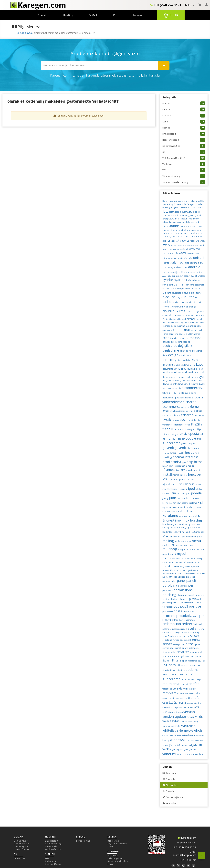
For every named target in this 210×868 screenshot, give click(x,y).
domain (178, 369)
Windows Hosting (184, 176)
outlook (166, 574)
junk (172, 498)
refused (198, 624)
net (183, 559)
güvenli (168, 448)
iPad (179, 484)
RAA (181, 620)
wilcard (166, 736)
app (172, 272)
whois (198, 730)
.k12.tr (165, 222)
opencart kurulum (171, 570)
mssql (192, 545)
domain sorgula (170, 377)
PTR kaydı (167, 620)
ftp (199, 429)
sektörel (195, 636)
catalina (175, 302)
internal (176, 475)
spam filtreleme (190, 661)
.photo (187, 230)
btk (182, 297)
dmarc (165, 365)
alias (187, 263)
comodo (167, 315)
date (185, 342)
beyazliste (176, 293)
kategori (172, 503)
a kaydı (181, 253)
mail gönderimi (185, 537)
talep (198, 679)
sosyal (181, 656)
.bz (181, 212)
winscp (191, 740)
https (198, 462)
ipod (191, 488)
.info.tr (196, 219)
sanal (165, 636)
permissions (183, 590)
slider (173, 652)
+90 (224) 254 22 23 (166, 5)
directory (169, 360)
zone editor (198, 754)
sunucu (168, 674)
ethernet (176, 415)
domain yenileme (186, 377)
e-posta (184, 393)
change (192, 307)
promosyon (188, 612)
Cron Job (174, 338)
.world (165, 249)
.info (190, 219)
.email (184, 215)
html (166, 462)
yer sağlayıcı (178, 750)
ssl (204, 661)
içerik (172, 466)
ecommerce (171, 407)
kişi (200, 502)
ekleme (193, 407)
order (182, 570)
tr (186, 698)
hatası (173, 453)
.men (192, 222)
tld (196, 693)
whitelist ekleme (175, 730)
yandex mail (186, 745)
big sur (185, 293)
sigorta (197, 644)
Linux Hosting (184, 134)
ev (197, 415)
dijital (189, 355)
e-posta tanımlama (182, 398)
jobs (188, 494)
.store (165, 237)
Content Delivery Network (174, 319)
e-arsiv (178, 388)
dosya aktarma (183, 381)
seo (182, 640)
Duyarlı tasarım (191, 384)
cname (189, 311)
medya (188, 541)
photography (189, 595)
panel (181, 581)
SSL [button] (115, 15)
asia (170, 276)
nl (194, 559)
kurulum (187, 511)
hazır (180, 452)
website (176, 726)
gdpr (165, 434)
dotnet (194, 381)
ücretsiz (180, 702)
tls (200, 694)
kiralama (193, 503)
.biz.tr (171, 212)
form (179, 429)
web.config (193, 722)
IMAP (183, 470)
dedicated (170, 346)
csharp (182, 338)
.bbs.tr (200, 208)
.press (193, 230)
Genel (184, 122)
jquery (165, 498)
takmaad (191, 679)
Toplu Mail (184, 164)
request (173, 629)
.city (190, 212)
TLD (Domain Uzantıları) (184, 158)
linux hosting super (183, 528)
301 (169, 253)
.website (190, 245)
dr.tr (175, 384)
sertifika (195, 640)
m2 (187, 532)
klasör (176, 508)
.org (164, 230)
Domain (184, 103)
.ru (181, 233)
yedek (167, 749)
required (181, 629)
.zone (179, 249)
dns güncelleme (182, 365)
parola (167, 585)
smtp (165, 656)
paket (174, 581)
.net (190, 226)
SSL (184, 152)
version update (174, 716)
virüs (199, 716)
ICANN (165, 466)
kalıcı (189, 498)
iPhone (187, 484)
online (188, 567)
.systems (173, 237)
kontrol (190, 507)
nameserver (172, 558)
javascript (181, 494)
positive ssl (168, 612)
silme (172, 648)
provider (194, 616)
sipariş (185, 648)
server (167, 644)
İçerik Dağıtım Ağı (183, 466)
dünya (180, 384)
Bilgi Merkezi (170, 785)
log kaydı (177, 532)
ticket (192, 694)
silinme (166, 648)
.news (201, 226)
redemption (172, 624)
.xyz (174, 249)
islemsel (166, 494)
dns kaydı (197, 364)
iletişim (177, 470)
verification (168, 712)
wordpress (199, 740)
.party (176, 230)
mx (190, 549)
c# (196, 297)
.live (183, 222)
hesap (190, 452)
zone (189, 754)
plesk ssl (175, 603)
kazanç (185, 503)
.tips (193, 237)
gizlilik (165, 439)
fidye (195, 420)
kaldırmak (181, 498)
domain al (189, 369)
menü (196, 541)
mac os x (200, 532)
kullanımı (171, 512)
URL (184, 707)
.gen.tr (191, 215)
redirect (188, 624)
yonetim (193, 750)
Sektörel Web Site (184, 146)
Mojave (175, 545)
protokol (183, 616)
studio (180, 670)
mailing (168, 541)
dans (180, 342)
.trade (174, 241)
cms (182, 311)
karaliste (196, 498)
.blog (177, 212)
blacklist (169, 297)
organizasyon (192, 570)
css (192, 338)
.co (199, 212)
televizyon (180, 688)
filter (166, 429)
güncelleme (171, 443)
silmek (178, 648)
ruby (192, 633)
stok (175, 670)
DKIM (195, 360)
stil (171, 670)
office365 (187, 562)
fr (196, 429)
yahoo (165, 745)
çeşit (199, 302)
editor (184, 407)
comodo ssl (178, 316)
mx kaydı (196, 549)
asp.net (180, 276)
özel (185, 574)
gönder (181, 439)
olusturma (171, 566)
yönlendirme (182, 754)
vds (196, 707)
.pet (181, 230)
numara (179, 562)
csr (187, 338)
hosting (167, 457)
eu (195, 415)
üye (191, 707)
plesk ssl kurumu (188, 603)
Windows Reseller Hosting (184, 182)
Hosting (184, 128)
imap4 (189, 470)
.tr (169, 240)
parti (175, 586)
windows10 (179, 740)
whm (191, 731)
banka (197, 280)
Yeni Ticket (169, 803)
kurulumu (170, 516)
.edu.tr (178, 215)
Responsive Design (171, 633)
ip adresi (174, 479)
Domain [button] (43, 15)
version (189, 712)
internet (184, 475)
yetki (186, 750)
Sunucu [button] (138, 15)
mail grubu (197, 537)
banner (179, 284)
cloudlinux (170, 311)
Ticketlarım (169, 773)
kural (178, 512)
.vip (198, 241)
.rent (177, 233)
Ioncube (194, 474)
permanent (168, 590)
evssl (184, 420)
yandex (174, 745)
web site (184, 722)
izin (173, 493)
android (194, 267)
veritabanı (178, 712)
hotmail (179, 457)
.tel (184, 237)
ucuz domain (192, 703)
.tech (179, 237)
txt (171, 702)
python (175, 620)
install (167, 474)
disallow (181, 360)
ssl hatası (181, 665)
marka (178, 541)
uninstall (166, 707)
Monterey (184, 545)
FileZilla (197, 424)
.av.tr (194, 208)
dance (174, 342)
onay (182, 567)
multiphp (170, 549)
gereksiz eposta (187, 434)
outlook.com (176, 574)
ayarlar (168, 280)
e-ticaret (189, 402)
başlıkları (183, 289)
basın (175, 289)
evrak (167, 420)
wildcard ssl (175, 736)
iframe (168, 470)
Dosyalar (168, 791)
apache (166, 272)
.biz (165, 211)
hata (166, 452)
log (171, 532)
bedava (191, 289)
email (166, 411)
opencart (195, 567)
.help (177, 219)
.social (192, 233)
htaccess (192, 457)
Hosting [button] (68, 15)
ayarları (180, 280)
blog (178, 297)
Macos (167, 536)
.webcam (182, 245)
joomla (196, 493)
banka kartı (168, 285)
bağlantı (190, 280)
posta (178, 611)
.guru (172, 219)
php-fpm (174, 599)
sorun (175, 656)
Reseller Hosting (184, 140)
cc (181, 302)
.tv (179, 240)
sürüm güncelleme (179, 677)
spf (200, 660)
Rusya (198, 633)
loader (166, 532)
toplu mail (180, 698)
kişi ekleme (168, 508)
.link (179, 222)
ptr (202, 616)
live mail (196, 528)
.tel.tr (188, 237)
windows (188, 735)
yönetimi (169, 754)
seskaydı (177, 644)
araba (187, 272)
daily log (166, 342)
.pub (172, 233)
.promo (166, 233)
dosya (199, 377)
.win (197, 245)
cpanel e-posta (173, 323)
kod (181, 508)
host (197, 453)
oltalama (196, 562)
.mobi (197, 222)
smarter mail (196, 652)
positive (195, 606)
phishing (169, 595)
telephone (167, 689)
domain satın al (195, 372)
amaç (171, 267)
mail (175, 537)
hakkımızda (193, 448)
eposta (198, 411)
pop (176, 606)
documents (168, 369)
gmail (173, 438)
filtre (173, 429)
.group (166, 219)
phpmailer (184, 599)
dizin (188, 360)
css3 (198, 338)
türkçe (165, 703)
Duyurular (169, 779)
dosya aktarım (169, 381)
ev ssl (202, 415)
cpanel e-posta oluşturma (193, 323)
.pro (199, 230)
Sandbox (172, 636)
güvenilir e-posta (189, 443)
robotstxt (185, 633)
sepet (187, 640)
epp (164, 415)
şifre (189, 644)
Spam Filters (172, 660)
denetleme (197, 351)
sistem (192, 648)
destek (182, 355)
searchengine (183, 636)
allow (200, 263)
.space (199, 233)
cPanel (191, 319)
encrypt (190, 411)
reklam (166, 629)
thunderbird (183, 694)
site (197, 648)
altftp (165, 267)
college (196, 311)
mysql (181, 554)
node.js (199, 559)
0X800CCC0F (194, 249)
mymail (173, 554)
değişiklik (185, 346)
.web (166, 245)
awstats (201, 276)
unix (173, 707)
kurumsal (183, 516)
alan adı (178, 262)
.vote (202, 241)
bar (187, 285)
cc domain (187, 302)
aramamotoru (197, 272)
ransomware (189, 620)
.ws (170, 249)
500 (173, 253)
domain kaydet (176, 372)
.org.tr (170, 230)
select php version (171, 640)
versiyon (190, 717)
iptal (198, 489)
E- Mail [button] (93, 15)
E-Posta (184, 109)
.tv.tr (184, 241)
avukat (194, 276)
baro (192, 285)
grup (199, 439)
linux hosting (192, 520)
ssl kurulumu (191, 665)
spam (197, 656)
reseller (192, 628)
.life (175, 222)
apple (179, 272)
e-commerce (191, 388)
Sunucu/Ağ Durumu (174, 797)
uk (201, 703)
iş (201, 489)
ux (188, 707)
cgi (187, 307)
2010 (165, 253)
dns (171, 365)
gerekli (171, 434)
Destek (171, 15)
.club (195, 212)
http (190, 462)
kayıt (179, 503)
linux (178, 521)
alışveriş (193, 263)
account (191, 253)
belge (167, 292)
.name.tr (183, 226)
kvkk (190, 516)
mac (192, 531)
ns (173, 562)
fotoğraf (191, 429)
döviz (200, 381)
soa (170, 656)
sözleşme (189, 656)
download (167, 384)
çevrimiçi (174, 307)
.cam (185, 212)
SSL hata (169, 665)
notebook (167, 562)
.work (202, 245)
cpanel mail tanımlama (189, 334)
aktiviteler (167, 263)
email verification (178, 411)
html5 (175, 462)
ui (198, 703)
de (189, 342)
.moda (165, 226)
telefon (194, 684)
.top (164, 241)
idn (193, 466)
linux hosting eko (170, 524)
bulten (189, 297)
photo (180, 595)
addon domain (169, 258)
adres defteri (194, 258)
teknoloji (184, 684)
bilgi (191, 293)
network (189, 559)
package (166, 581)
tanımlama (171, 684)
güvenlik (181, 448)
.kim (171, 222)
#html (185, 249)
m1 (183, 532)
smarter (183, 652)
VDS (184, 170)
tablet (184, 679)
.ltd (187, 222)
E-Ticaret (184, 116)
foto (184, 429)
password (183, 586)
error (169, 415)
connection (199, 316)
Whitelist (188, 726)
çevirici (166, 307)
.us (188, 241)
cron (166, 338)
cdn (194, 302)
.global (198, 215)
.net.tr (195, 226)
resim (201, 629)
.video (193, 241)
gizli (201, 434)
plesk (192, 599)
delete (188, 351)
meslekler (167, 545)
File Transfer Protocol (180, 425)
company (189, 316)
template (169, 693)
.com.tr (171, 215)
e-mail (173, 392)
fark (190, 420)
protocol (169, 616)
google (191, 438)
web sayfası (171, 721)
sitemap (166, 652)
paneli (191, 581)
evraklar (175, 420)
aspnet (187, 276)
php (198, 595)
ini (199, 470)
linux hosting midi (187, 524)
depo (165, 355)
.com (165, 215)
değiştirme (171, 350)
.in (186, 219)
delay (182, 351)
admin (180, 258)
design (173, 355)
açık (197, 253)
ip (168, 479)
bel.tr (198, 289)
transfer (194, 698)
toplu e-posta (169, 698)
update (179, 707)
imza (195, 470)
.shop (186, 233)
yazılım (198, 745)
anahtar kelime (181, 267)
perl (191, 585)
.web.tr (174, 245)
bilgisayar (198, 293)
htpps (183, 462)
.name (174, 226)
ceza (182, 306)
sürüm (180, 674)
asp (174, 276)
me (183, 541)
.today (199, 237)
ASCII (165, 276)
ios (165, 479)
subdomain (193, 670)
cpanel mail (182, 330)
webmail (166, 726)
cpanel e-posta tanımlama (175, 326)
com (202, 311)
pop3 (184, 606)
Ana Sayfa (25, 33)
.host (182, 219)
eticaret (187, 415)
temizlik (192, 689)
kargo (165, 503)
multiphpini (183, 549)
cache (167, 302)
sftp (183, 644)
